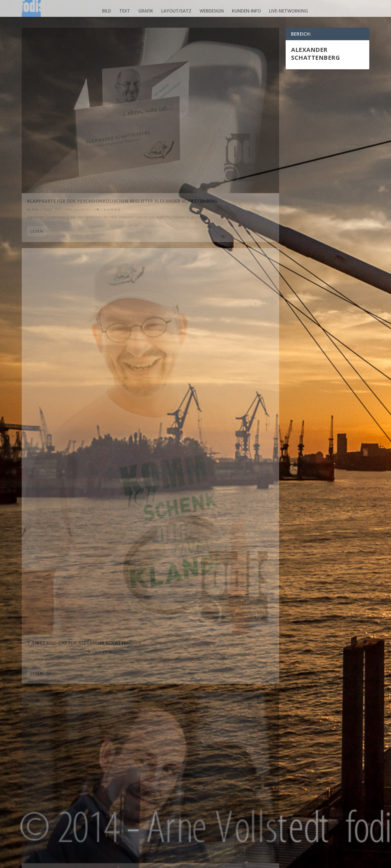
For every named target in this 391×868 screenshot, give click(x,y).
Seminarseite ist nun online (195, 615)
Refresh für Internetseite (59, 478)
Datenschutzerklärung (299, 862)
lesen (37, 162)
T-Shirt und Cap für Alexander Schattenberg (216, 224)
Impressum (333, 862)
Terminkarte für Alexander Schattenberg (80, 416)
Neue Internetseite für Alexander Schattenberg (201, 550)
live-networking (288, 11)
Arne (35, 134)
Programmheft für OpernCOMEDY (69, 553)
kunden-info (246, 11)
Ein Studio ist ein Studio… (192, 381)
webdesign (212, 11)
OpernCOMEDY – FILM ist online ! (199, 690)
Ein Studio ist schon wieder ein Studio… (78, 271)
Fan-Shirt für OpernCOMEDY (194, 765)
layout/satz (176, 11)
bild (107, 11)
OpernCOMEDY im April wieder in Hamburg (79, 628)
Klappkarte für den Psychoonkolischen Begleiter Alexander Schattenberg (78, 122)
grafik (146, 11)
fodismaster (41, 279)
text (125, 11)
